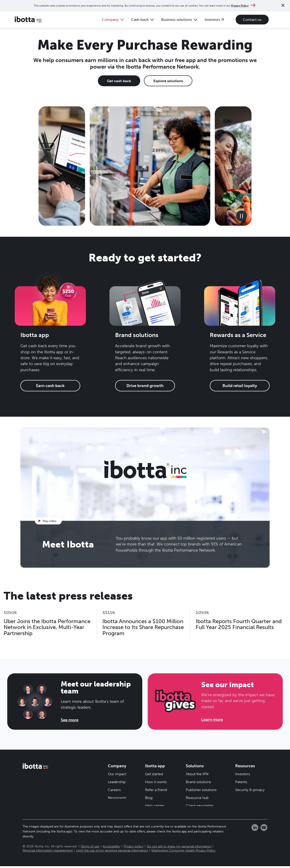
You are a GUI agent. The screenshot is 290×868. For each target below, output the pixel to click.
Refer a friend (156, 790)
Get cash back (119, 81)
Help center (155, 806)
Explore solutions (168, 81)
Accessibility (111, 848)
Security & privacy (250, 790)
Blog (149, 798)
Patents (241, 782)
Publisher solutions (201, 790)
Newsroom (117, 798)
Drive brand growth (145, 386)
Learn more (212, 720)
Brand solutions (198, 782)
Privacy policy (134, 848)
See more (70, 720)
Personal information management (48, 852)
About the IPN (197, 774)
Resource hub (197, 798)
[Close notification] (283, 6)
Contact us (252, 20)
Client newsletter (200, 806)
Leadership (117, 782)
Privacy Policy (240, 6)
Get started (154, 774)
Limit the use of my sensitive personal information (112, 852)
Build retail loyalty (240, 386)
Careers (114, 790)
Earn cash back (50, 386)
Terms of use (90, 848)
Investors (243, 774)
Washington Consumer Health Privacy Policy (183, 852)
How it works (156, 782)
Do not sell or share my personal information (179, 848)
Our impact (117, 774)
